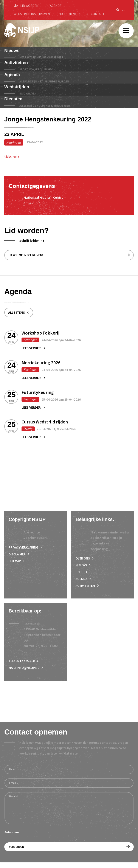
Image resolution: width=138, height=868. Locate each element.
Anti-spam (12, 839)
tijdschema (12, 156)
